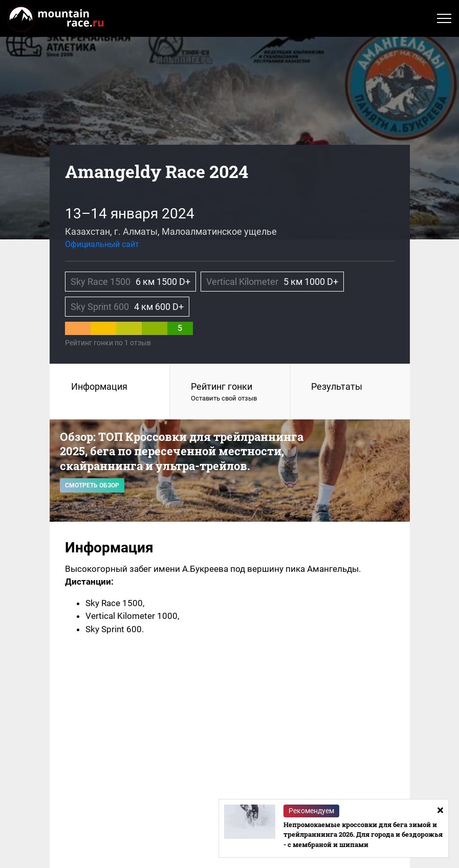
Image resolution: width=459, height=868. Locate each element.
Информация (99, 386)
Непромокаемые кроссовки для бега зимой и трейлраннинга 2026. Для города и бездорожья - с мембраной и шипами (363, 834)
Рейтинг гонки (230, 392)
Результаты (337, 386)
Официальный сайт (102, 244)
